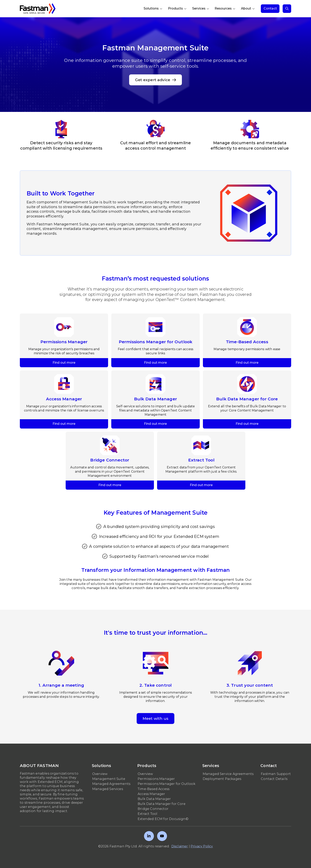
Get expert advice (155, 80)
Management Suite (109, 779)
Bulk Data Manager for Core (162, 804)
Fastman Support (276, 774)
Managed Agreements (111, 784)
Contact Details (274, 779)
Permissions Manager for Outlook (167, 784)
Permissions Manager (156, 779)
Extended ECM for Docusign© (163, 819)
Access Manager (151, 794)
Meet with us (155, 718)
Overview (100, 774)
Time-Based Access (154, 789)
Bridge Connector (153, 809)
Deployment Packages (222, 779)
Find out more (64, 316)
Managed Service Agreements (228, 774)
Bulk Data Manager (154, 799)
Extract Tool (147, 814)
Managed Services (108, 789)
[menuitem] (153, 9)
